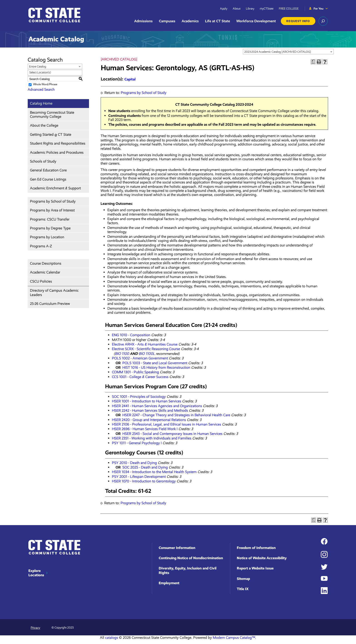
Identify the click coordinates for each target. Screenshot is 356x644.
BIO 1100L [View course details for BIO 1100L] (147, 354)
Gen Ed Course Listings (48, 179)
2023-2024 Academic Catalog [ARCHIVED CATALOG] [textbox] (278, 52)
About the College (44, 125)
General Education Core (48, 170)
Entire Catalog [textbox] (38, 66)
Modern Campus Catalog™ (234, 638)
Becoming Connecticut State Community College (52, 114)
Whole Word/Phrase (45, 84)
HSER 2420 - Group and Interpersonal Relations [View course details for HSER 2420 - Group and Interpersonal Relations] (149, 420)
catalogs (112, 638)
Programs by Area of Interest (52, 210)
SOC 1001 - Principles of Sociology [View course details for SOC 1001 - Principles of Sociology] (139, 397)
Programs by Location (47, 237)
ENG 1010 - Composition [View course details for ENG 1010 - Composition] (131, 335)
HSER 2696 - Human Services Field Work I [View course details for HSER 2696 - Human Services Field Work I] (145, 429)
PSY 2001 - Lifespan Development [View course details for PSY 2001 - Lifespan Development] (139, 477)
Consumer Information (177, 548)
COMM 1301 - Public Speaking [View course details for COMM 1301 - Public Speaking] (135, 372)
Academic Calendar (45, 272)
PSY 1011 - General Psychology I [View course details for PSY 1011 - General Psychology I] (137, 443)
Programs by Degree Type (50, 228)
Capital (130, 79)
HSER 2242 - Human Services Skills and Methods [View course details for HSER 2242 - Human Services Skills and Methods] (150, 410)
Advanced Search (41, 89)
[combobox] (288, 52)
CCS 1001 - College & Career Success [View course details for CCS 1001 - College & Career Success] (140, 377)
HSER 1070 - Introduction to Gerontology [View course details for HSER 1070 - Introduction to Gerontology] (144, 481)
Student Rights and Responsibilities (58, 143)
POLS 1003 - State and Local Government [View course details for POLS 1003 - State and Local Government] (155, 363)
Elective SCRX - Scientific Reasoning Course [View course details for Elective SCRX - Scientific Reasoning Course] (146, 349)
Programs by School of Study (53, 201)
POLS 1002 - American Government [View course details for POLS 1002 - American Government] (140, 358)
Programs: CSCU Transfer (50, 219)
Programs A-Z (41, 246)
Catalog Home (41, 103)
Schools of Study (43, 161)
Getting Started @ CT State (51, 134)
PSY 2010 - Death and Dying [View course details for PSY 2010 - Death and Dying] (134, 463)
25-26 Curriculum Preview (50, 304)
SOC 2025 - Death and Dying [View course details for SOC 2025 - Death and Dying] (145, 467)
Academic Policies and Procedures (57, 152)
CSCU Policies (41, 281)
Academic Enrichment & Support (55, 188)
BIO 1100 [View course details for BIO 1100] (122, 354)
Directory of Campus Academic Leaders (54, 292)
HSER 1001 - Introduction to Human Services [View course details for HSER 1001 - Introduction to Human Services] (147, 401)
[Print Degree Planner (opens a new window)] (313, 62)
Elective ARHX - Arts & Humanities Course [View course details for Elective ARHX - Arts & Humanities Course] (145, 344)
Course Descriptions (46, 263)
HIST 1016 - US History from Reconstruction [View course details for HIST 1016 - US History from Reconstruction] (156, 367)
